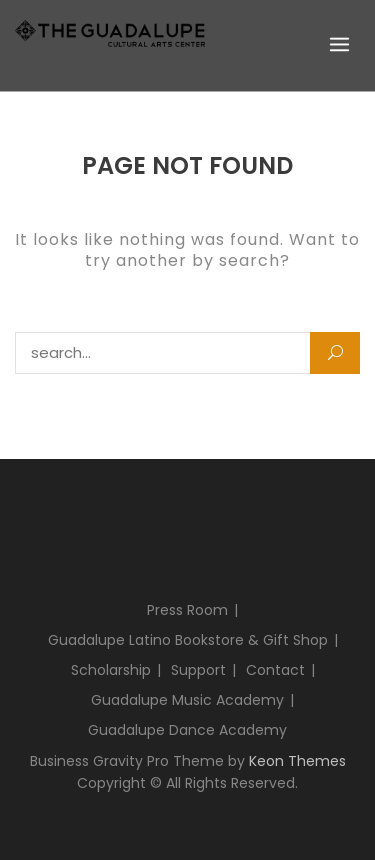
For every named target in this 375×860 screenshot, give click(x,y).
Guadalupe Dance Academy (187, 730)
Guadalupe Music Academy (187, 700)
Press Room (187, 610)
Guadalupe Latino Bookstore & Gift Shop (188, 640)
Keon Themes (297, 761)
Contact (275, 670)
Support (198, 670)
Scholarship (111, 670)
